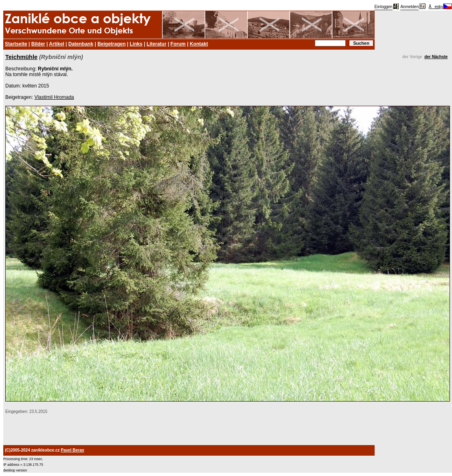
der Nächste (436, 57)
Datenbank (81, 44)
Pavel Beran (72, 450)
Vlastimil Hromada (54, 97)
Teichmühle (21, 57)
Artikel (56, 44)
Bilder (38, 44)
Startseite (16, 44)
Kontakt (199, 44)
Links (136, 44)
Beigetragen (111, 44)
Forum (178, 44)
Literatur (157, 44)
